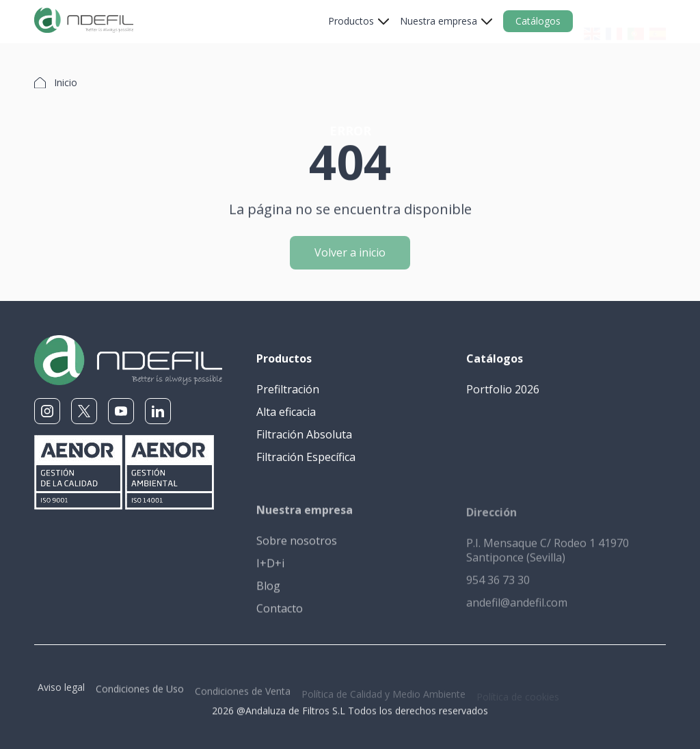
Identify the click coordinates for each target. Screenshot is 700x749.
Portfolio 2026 (503, 391)
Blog (268, 594)
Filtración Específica (306, 458)
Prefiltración (288, 390)
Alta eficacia (286, 412)
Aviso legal (61, 693)
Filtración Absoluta (304, 435)
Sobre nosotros (297, 549)
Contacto (280, 616)
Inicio (66, 82)
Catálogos (538, 21)
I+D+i (270, 571)
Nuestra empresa (439, 21)
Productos (351, 21)
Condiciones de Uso (140, 697)
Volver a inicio (350, 259)
